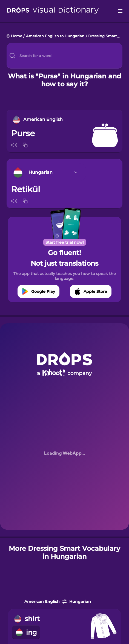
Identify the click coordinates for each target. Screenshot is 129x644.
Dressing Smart (102, 36)
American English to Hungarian (55, 36)
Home (17, 36)
